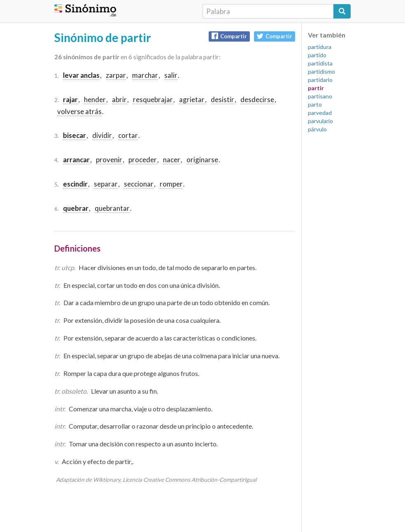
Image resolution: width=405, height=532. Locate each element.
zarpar (116, 75)
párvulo (317, 129)
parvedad (320, 113)
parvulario (320, 121)
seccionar (139, 184)
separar (106, 184)
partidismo (321, 71)
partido (317, 55)
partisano (320, 96)
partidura (320, 47)
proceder (143, 160)
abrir (119, 99)
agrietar (192, 99)
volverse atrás (79, 111)
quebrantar (112, 208)
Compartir (229, 36)
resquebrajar (153, 99)
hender (95, 99)
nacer (172, 160)
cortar (128, 135)
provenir (109, 160)
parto (315, 104)
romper (171, 184)
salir (171, 75)
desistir (222, 99)
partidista (320, 63)
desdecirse (257, 99)
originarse (202, 160)
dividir (102, 135)
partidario (320, 80)
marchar (145, 75)
